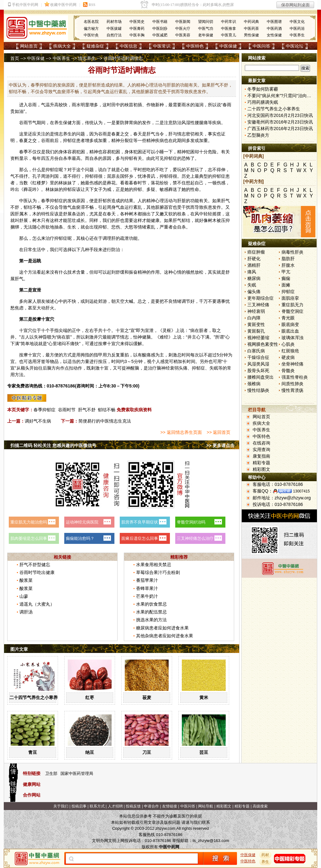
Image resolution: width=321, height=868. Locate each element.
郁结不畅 (107, 410)
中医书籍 (160, 22)
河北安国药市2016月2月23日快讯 (280, 115)
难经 (164, 337)
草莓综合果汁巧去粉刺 (158, 572)
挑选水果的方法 (151, 620)
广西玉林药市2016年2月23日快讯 (280, 129)
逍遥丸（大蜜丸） (37, 604)
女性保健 (274, 35)
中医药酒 (274, 29)
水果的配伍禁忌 (151, 612)
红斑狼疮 (290, 351)
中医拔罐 (114, 29)
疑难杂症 (95, 46)
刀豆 (147, 752)
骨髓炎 (288, 371)
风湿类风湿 (258, 364)
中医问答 (261, 46)
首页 (15, 58)
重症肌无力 (292, 305)
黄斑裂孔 (256, 331)
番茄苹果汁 (147, 580)
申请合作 (151, 806)
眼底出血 (290, 331)
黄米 (204, 697)
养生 (59, 123)
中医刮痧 (160, 29)
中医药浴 (297, 29)
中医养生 (297, 35)
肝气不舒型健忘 (35, 565)
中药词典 (251, 22)
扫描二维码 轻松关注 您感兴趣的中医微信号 (53, 445)
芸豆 (204, 752)
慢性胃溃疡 (292, 390)
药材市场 (114, 22)
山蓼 (24, 596)
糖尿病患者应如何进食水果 (162, 628)
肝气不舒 (87, 410)
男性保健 (251, 35)
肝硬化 (254, 259)
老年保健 (206, 35)
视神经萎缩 (258, 338)
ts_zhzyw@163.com (211, 841)
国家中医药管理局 (77, 773)
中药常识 (229, 22)
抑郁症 (288, 292)
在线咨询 (261, 443)
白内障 (254, 318)
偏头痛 (254, 292)
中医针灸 (91, 35)
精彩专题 (261, 463)
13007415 (301, 491)
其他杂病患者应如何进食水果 (165, 636)
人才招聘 (115, 806)
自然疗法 (114, 35)
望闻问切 (206, 22)
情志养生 (87, 58)
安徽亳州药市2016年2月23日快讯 (280, 122)
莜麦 (147, 697)
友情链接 (170, 806)
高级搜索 (260, 806)
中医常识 (162, 46)
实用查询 (261, 450)
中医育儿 (229, 35)
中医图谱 (274, 22)
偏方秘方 (91, 29)
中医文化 (297, 22)
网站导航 (206, 806)
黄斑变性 (256, 324)
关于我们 (61, 806)
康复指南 (261, 456)
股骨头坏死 (258, 371)
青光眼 (288, 318)
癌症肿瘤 (256, 252)
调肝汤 (26, 612)
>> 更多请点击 (220, 445)
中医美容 (183, 35)
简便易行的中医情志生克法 (105, 421)
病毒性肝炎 (292, 252)
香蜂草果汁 (147, 588)
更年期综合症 (260, 298)
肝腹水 (288, 265)
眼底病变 (290, 324)
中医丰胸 (137, 35)
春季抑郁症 (45, 410)
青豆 (33, 752)
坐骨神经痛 (292, 364)
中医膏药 (137, 29)
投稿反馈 (133, 806)
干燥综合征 (258, 357)
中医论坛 (295, 46)
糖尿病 (254, 278)
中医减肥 (160, 35)
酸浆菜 (26, 580)
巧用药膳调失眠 (263, 102)
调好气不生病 (38, 421)
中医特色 (195, 46)
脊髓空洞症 (292, 311)
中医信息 (129, 46)
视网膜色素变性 (263, 344)
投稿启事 (79, 806)
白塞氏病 (256, 351)
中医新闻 (183, 22)
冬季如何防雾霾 (263, 89)
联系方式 (97, 806)
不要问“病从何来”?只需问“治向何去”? (283, 96)
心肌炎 (288, 344)
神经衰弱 (256, 311)
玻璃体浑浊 (292, 338)
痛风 (252, 272)
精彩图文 (261, 469)
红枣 (90, 697)
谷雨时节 (67, 410)
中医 (24, 201)
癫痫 (286, 278)
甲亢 (286, 272)
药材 (266, 855)
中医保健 (228, 46)
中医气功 (206, 29)
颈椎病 (254, 384)
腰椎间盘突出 (260, 377)
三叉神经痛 (258, 305)
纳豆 (90, 752)
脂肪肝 (288, 259)
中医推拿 (229, 29)
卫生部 (51, 773)
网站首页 (29, 46)
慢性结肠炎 (258, 390)
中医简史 (137, 22)
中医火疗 (183, 29)
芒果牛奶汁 (147, 596)
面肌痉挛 (290, 298)
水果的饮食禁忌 (151, 604)
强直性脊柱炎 (295, 377)
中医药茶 (251, 29)
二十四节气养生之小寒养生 (36, 697)
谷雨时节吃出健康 (37, 572)
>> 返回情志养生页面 (181, 432)
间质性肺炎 (292, 384)
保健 (67, 123)
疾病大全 (62, 46)
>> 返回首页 (218, 432)
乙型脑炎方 (258, 135)
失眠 (252, 285)
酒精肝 (254, 265)
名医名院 (91, 22)
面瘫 (286, 285)
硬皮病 (288, 357)
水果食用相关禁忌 (154, 565)
